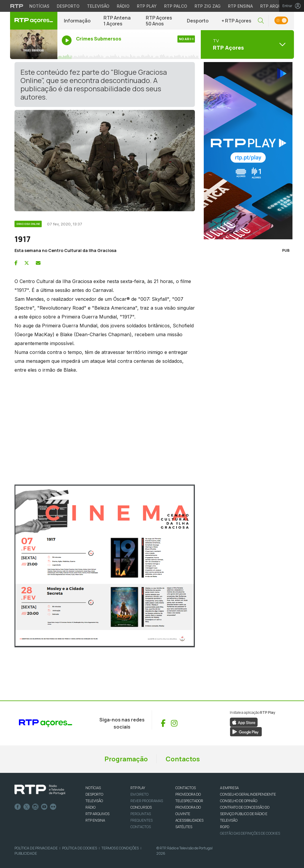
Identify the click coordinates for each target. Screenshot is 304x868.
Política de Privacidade (36, 848)
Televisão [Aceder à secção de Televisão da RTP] (98, 6)
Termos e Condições (120, 848)
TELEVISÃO (94, 801)
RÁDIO (90, 807)
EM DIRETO (139, 794)
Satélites (184, 827)
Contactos (183, 759)
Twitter (27, 807)
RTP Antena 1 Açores (117, 21)
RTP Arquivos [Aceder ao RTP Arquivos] (276, 6)
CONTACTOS (186, 788)
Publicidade (26, 853)
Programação (126, 759)
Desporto (198, 21)
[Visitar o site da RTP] (17, 6)
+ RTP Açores (236, 21)
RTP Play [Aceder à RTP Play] (147, 6)
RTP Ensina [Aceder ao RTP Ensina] (240, 6)
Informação (77, 21)
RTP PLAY (138, 788)
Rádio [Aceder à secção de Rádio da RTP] (123, 6)
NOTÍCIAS (93, 788)
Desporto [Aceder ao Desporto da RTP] (68, 6)
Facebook (18, 807)
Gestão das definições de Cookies (250, 833)
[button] (261, 21)
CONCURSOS (141, 807)
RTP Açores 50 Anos (159, 21)
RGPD (225, 827)
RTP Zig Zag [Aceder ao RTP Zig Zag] (208, 6)
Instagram (35, 807)
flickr (53, 807)
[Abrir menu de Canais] (247, 44)
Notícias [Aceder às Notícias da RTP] (39, 6)
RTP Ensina (95, 820)
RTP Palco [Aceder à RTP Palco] (176, 6)
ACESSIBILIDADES (189, 820)
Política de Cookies (80, 848)
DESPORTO (94, 794)
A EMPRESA (229, 788)
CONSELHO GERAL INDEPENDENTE (248, 794)
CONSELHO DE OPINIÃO (239, 801)
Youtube (44, 807)
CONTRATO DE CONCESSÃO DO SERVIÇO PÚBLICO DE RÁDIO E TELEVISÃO (245, 814)
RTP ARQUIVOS (97, 814)
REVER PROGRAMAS (147, 801)
